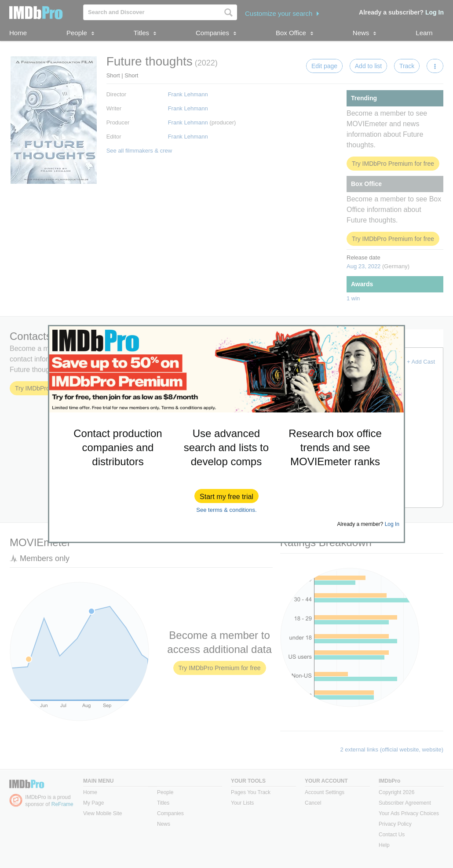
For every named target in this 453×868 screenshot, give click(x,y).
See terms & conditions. (226, 510)
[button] (226, 496)
